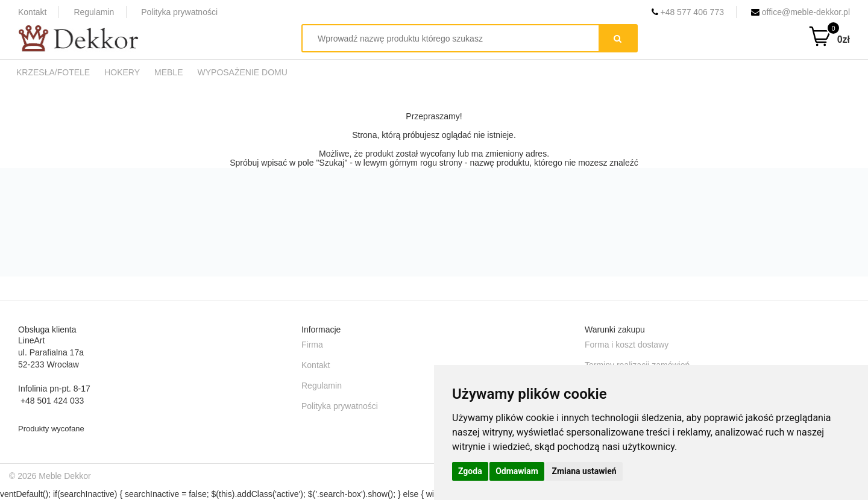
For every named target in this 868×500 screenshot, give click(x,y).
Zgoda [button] (470, 471)
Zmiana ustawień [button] (584, 471)
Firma (312, 345)
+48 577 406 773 (688, 12)
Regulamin (94, 12)
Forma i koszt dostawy (627, 345)
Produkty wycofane (51, 429)
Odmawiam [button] (517, 471)
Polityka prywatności (179, 12)
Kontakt (32, 12)
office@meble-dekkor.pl (800, 12)
